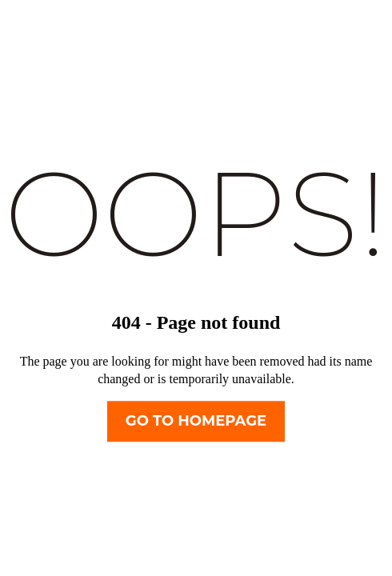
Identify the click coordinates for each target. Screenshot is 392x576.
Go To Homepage (196, 422)
